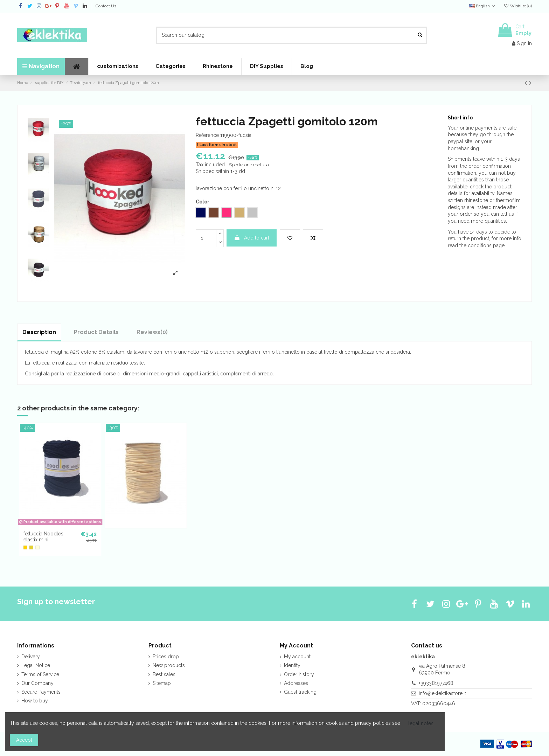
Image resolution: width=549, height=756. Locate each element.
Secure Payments (41, 692)
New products (169, 665)
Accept (24, 740)
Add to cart (252, 238)
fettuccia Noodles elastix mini (43, 537)
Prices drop (166, 657)
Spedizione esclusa (249, 165)
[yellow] (25, 547)
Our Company (37, 683)
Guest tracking (300, 692)
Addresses (296, 683)
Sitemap (162, 683)
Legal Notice (36, 665)
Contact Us (106, 6)
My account (297, 657)
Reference (207, 135)
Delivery (31, 657)
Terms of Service (40, 674)
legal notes (421, 723)
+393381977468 (436, 683)
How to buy (35, 701)
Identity (292, 665)
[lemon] (31, 547)
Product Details (96, 332)
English (483, 6)
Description (39, 332)
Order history (299, 674)
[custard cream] (37, 547)
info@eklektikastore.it (442, 693)
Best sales (164, 674)
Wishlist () (518, 6)
